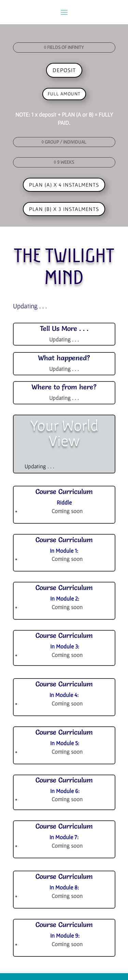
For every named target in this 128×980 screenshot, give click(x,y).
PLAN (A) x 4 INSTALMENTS (64, 185)
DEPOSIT (64, 70)
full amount (64, 94)
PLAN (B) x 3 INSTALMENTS (64, 209)
